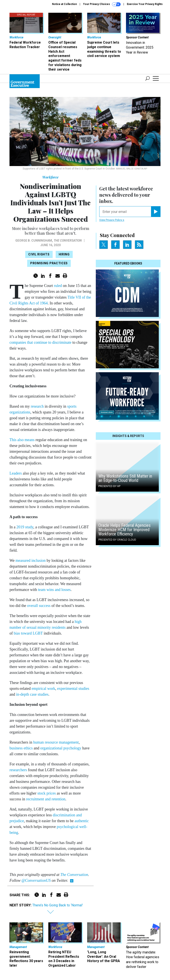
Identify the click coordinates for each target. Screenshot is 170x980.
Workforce (50, 177)
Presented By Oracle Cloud (117, 540)
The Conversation (68, 241)
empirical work (43, 689)
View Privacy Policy (112, 220)
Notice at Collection (64, 4)
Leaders (16, 473)
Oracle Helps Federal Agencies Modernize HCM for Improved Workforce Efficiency (124, 530)
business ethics (21, 748)
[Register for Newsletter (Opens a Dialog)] (156, 212)
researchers (18, 770)
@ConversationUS (36, 880)
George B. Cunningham (34, 241)
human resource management (56, 742)
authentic (82, 821)
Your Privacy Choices (102, 4)
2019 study (25, 527)
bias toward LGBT (28, 633)
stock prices (46, 793)
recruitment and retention (46, 799)
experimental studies (73, 689)
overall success (39, 606)
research (37, 406)
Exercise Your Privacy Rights (145, 4)
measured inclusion (31, 560)
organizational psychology (61, 748)
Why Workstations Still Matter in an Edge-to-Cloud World (125, 478)
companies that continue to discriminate (40, 342)
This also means (22, 440)
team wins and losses (54, 590)
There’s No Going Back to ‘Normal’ (58, 905)
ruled (58, 286)
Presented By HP (109, 486)
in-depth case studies (32, 694)
